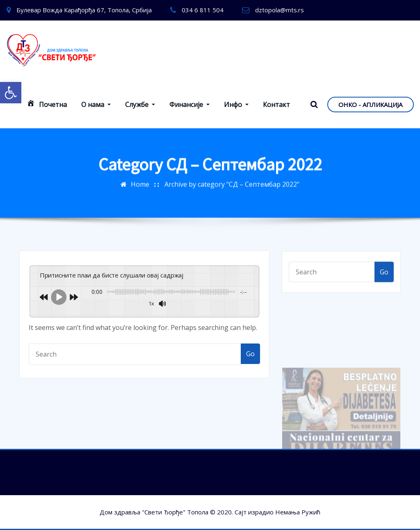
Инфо (236, 105)
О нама (96, 105)
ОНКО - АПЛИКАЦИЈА (370, 105)
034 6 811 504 (203, 10)
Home (140, 180)
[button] (11, 93)
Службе (140, 105)
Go (250, 354)
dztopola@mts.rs (280, 10)
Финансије (189, 105)
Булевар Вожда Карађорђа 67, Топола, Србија (84, 10)
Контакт (276, 105)
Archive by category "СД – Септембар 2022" (232, 180)
